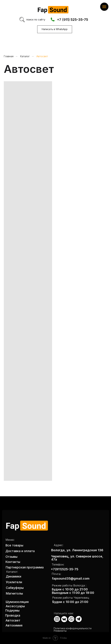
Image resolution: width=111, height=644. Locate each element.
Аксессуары (15, 606)
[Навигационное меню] (104, 7)
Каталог (25, 56)
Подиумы (12, 610)
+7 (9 (61, 20)
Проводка (13, 615)
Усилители (14, 582)
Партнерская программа (25, 567)
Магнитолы (14, 593)
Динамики (14, 576)
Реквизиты (60, 631)
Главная (9, 56)
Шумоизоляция (17, 602)
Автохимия (14, 625)
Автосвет (42, 56)
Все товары (14, 545)
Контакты (13, 562)
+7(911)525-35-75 (65, 569)
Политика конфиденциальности (73, 628)
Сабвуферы (15, 588)
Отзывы (11, 557)
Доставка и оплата (20, 551)
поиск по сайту (36, 19)
